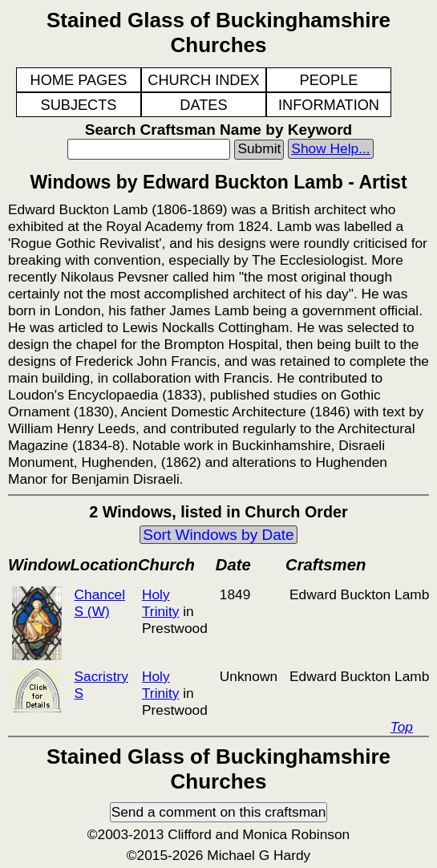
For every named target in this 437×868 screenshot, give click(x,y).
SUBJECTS (79, 105)
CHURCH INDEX (203, 80)
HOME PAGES (79, 80)
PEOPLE (329, 80)
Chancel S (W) (99, 603)
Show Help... (330, 148)
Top (402, 727)
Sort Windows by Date (218, 535)
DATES (203, 105)
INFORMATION (329, 105)
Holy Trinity (161, 603)
